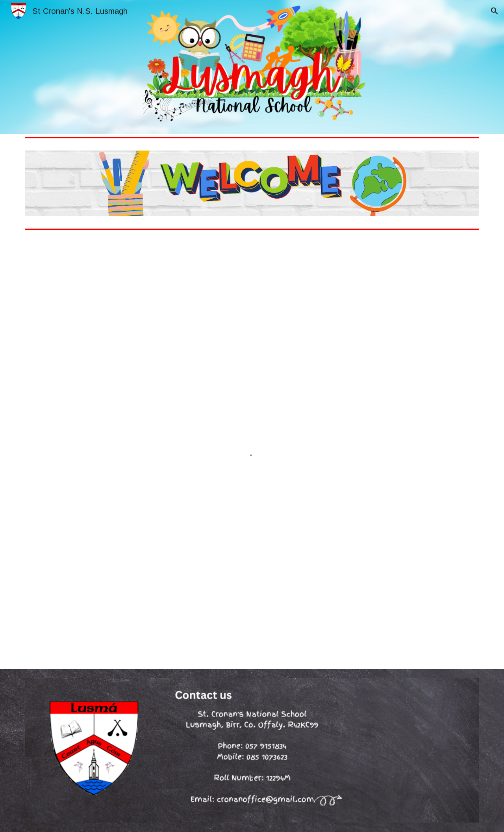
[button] (495, 11)
